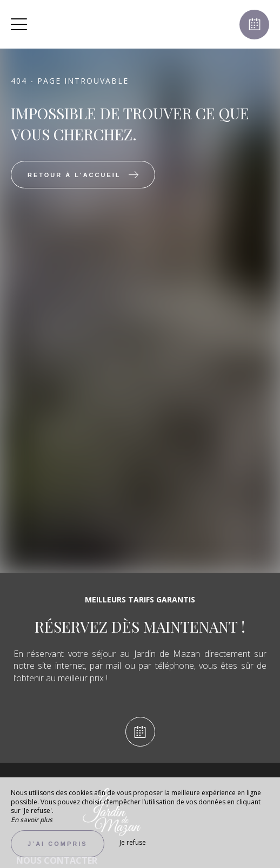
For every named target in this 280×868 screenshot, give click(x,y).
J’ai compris (58, 844)
